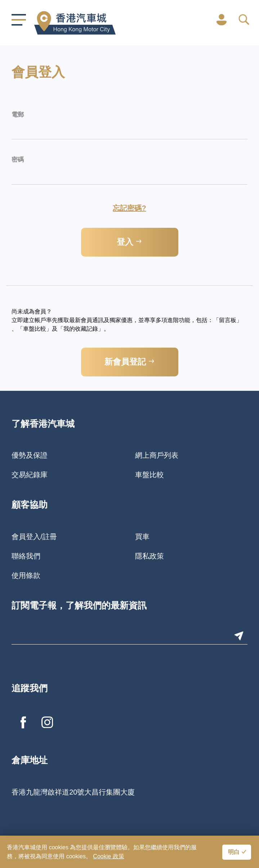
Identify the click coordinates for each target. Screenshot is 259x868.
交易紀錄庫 (30, 475)
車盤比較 (149, 475)
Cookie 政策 (108, 856)
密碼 (18, 160)
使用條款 (26, 575)
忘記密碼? (129, 208)
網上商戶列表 (157, 455)
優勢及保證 (30, 455)
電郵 (18, 115)
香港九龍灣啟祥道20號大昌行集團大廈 (73, 792)
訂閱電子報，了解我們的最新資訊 (79, 606)
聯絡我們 (26, 556)
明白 (234, 853)
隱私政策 (149, 556)
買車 (142, 537)
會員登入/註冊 (34, 537)
